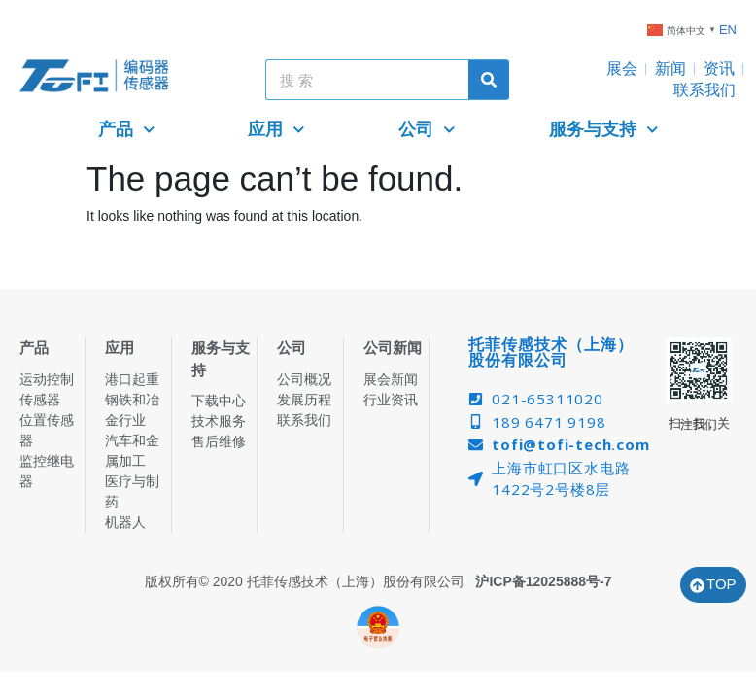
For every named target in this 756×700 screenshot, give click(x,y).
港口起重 (132, 379)
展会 (622, 69)
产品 (127, 130)
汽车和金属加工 (132, 451)
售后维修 (219, 441)
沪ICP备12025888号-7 (543, 581)
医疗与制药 (132, 491)
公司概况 (304, 379)
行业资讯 (391, 400)
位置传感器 (47, 430)
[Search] (489, 80)
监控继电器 (47, 471)
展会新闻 (391, 379)
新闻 (670, 69)
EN (728, 30)
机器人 (125, 522)
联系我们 (704, 90)
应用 (276, 130)
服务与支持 (604, 130)
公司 (427, 130)
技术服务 (219, 421)
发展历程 (304, 400)
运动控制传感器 (47, 389)
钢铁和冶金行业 (132, 410)
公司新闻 (393, 348)
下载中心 (219, 401)
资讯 (719, 69)
